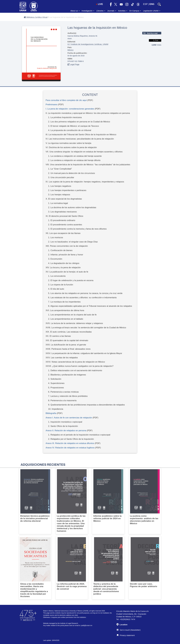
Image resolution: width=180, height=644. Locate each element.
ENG (152, 4)
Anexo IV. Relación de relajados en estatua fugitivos (70, 448)
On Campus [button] (135, 11)
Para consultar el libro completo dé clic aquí (66, 100)
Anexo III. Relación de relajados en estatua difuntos (70, 443)
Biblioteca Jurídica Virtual (36, 17)
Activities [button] (123, 11)
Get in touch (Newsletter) (129, 630)
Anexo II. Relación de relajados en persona (66, 431)
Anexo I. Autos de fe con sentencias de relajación (69, 418)
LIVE (99, 4)
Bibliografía (51, 413)
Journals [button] (112, 11)
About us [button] (75, 11)
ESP (145, 4)
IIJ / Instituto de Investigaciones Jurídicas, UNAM (88, 44)
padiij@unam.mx (87, 625)
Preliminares (51, 105)
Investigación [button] (88, 11)
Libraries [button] (101, 11)
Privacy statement (126, 635)
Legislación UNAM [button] (152, 11)
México (70, 50)
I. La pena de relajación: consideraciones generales (70, 109)
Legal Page (73, 64)
